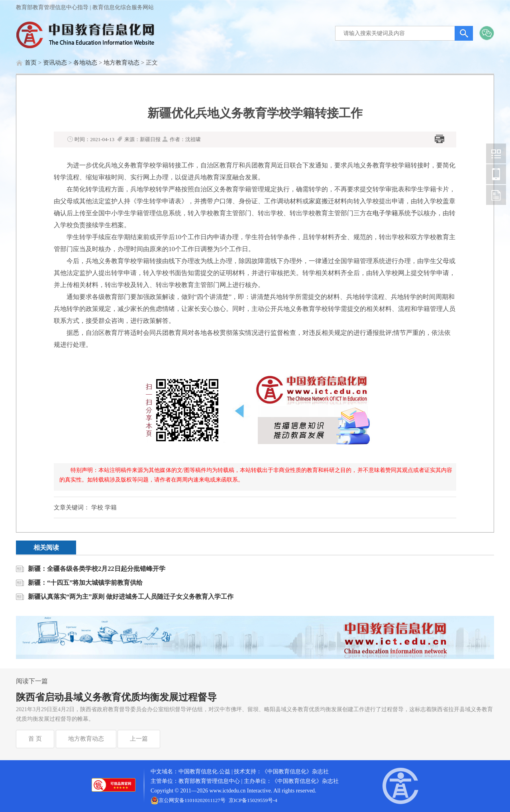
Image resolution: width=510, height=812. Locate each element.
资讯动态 (55, 63)
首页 (31, 63)
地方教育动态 (122, 63)
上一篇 (139, 739)
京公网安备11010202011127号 (192, 800)
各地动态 (85, 63)
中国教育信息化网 (496, 153)
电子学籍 (385, 213)
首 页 (35, 739)
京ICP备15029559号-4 (253, 800)
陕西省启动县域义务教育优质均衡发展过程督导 (116, 697)
